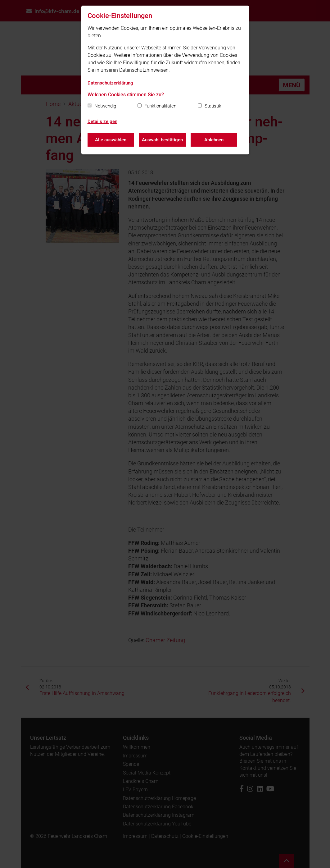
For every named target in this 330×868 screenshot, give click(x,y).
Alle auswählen (111, 140)
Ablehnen (214, 140)
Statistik (213, 106)
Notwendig (105, 106)
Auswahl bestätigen (162, 140)
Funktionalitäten (160, 106)
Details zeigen (102, 121)
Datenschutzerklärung (110, 83)
